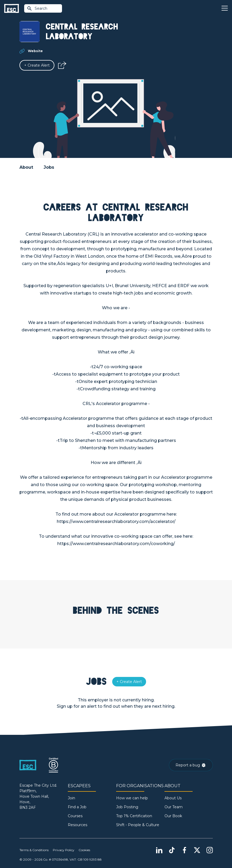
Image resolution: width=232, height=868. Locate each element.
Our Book (173, 816)
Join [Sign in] (71, 798)
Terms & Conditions (34, 850)
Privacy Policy (64, 850)
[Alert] (37, 65)
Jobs (49, 167)
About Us (173, 798)
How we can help (132, 798)
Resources (78, 825)
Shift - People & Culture (138, 825)
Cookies (84, 850)
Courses (75, 816)
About (26, 167)
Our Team (174, 807)
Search (37, 8)
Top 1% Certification (134, 816)
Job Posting (127, 807)
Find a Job (77, 807)
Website (35, 51)
